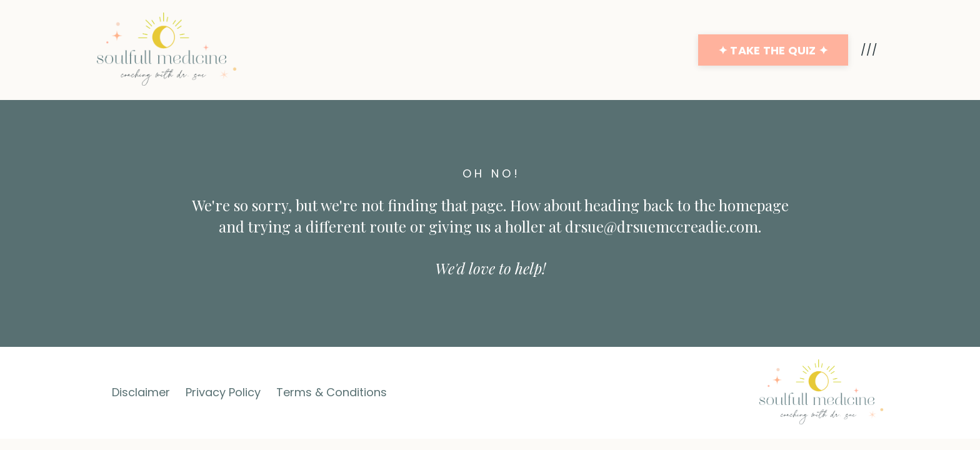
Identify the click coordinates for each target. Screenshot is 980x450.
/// (869, 50)
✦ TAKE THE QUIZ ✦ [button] (773, 50)
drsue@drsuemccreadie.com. (663, 226)
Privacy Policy (223, 392)
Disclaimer (141, 392)
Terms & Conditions (332, 392)
